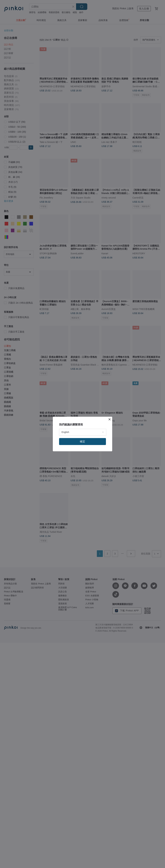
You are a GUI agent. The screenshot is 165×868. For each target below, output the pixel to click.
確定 (82, 441)
